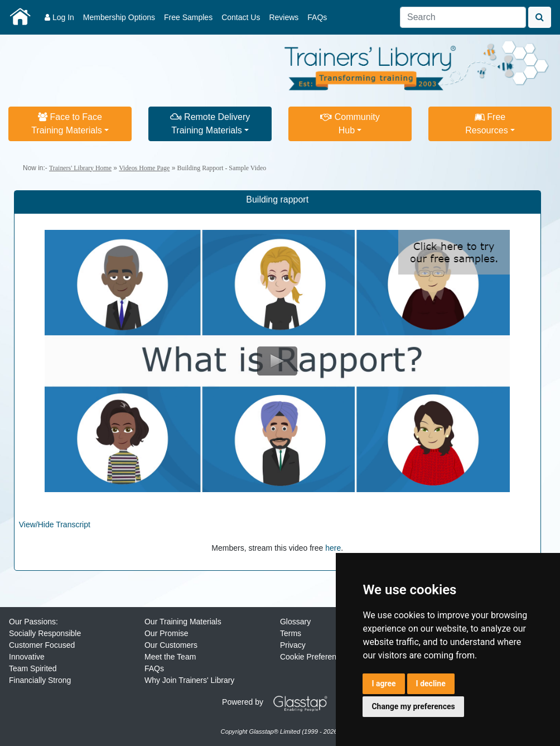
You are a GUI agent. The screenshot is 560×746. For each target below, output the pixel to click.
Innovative (27, 657)
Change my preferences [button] (413, 706)
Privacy (293, 645)
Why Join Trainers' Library (189, 680)
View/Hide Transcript (55, 524)
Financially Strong (40, 680)
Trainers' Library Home (80, 168)
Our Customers (171, 645)
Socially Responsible (45, 633)
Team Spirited (33, 668)
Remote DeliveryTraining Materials (210, 124)
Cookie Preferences (314, 657)
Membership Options (119, 17)
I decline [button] (431, 684)
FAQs (317, 17)
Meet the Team (170, 657)
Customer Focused (42, 645)
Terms (291, 633)
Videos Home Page (144, 168)
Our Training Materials (183, 622)
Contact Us (241, 17)
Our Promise (166, 633)
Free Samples (188, 17)
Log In (59, 17)
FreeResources (486, 124)
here (333, 548)
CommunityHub (350, 124)
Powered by (279, 702)
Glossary (295, 622)
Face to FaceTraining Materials (67, 124)
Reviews (284, 17)
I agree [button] (383, 684)
